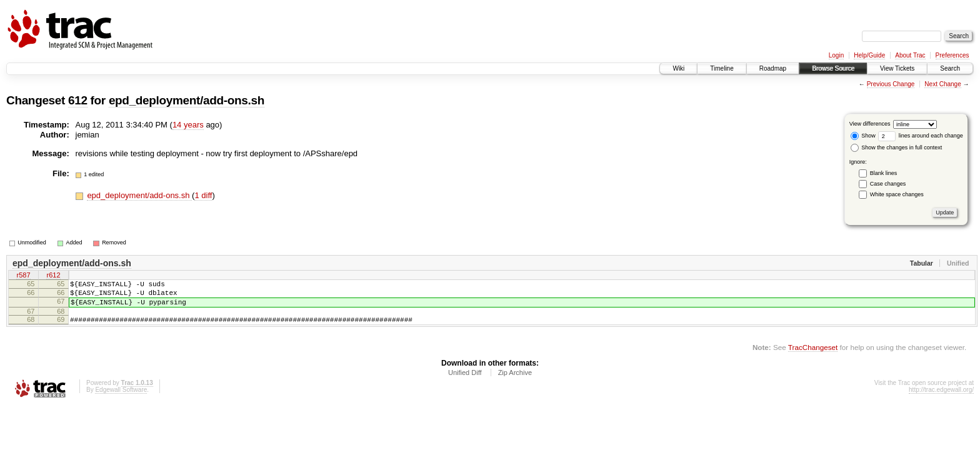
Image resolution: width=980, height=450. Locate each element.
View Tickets (897, 68)
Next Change (942, 84)
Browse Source (833, 68)
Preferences (952, 55)
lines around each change (921, 136)
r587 (23, 276)
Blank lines (884, 173)
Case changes (888, 184)
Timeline (722, 68)
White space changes (897, 194)
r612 (53, 276)
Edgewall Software (121, 399)
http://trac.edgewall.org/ (941, 399)
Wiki (678, 68)
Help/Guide (869, 55)
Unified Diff (465, 382)
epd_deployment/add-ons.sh (187, 100)
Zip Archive (515, 382)
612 (78, 100)
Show (863, 136)
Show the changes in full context (897, 147)
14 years (188, 125)
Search (950, 68)
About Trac (910, 55)
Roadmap (773, 68)
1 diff (203, 195)
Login (836, 55)
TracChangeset (813, 357)
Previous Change (891, 84)
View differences (870, 124)
